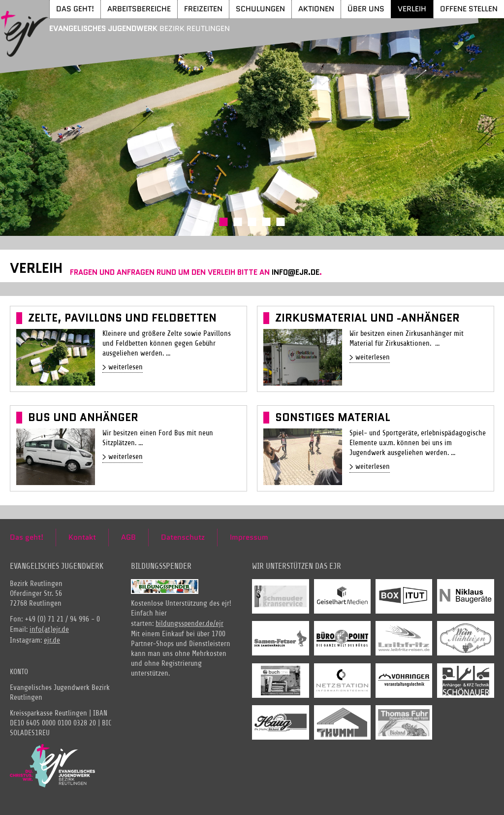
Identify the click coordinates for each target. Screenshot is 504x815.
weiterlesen (126, 367)
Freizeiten (203, 9)
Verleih (412, 9)
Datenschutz (183, 537)
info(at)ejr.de (49, 630)
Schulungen (260, 9)
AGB (128, 537)
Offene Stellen (469, 9)
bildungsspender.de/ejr (189, 624)
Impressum (249, 537)
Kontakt (82, 537)
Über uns (366, 9)
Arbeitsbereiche (139, 9)
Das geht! (75, 9)
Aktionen (316, 9)
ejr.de (52, 640)
